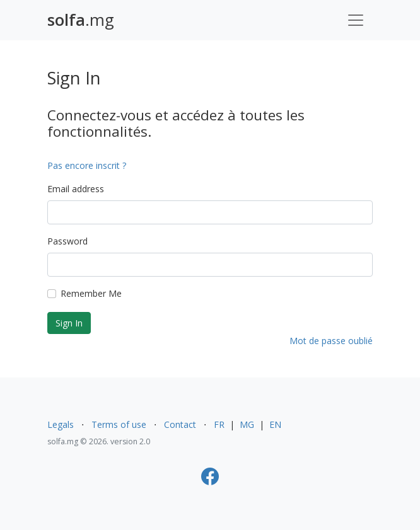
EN (275, 424)
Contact (180, 424)
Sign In (69, 323)
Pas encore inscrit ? (87, 165)
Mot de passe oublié (331, 341)
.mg (81, 20)
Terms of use (119, 424)
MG (247, 424)
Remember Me (91, 293)
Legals (61, 424)
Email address (76, 189)
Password (67, 241)
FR (219, 424)
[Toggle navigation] (356, 20)
